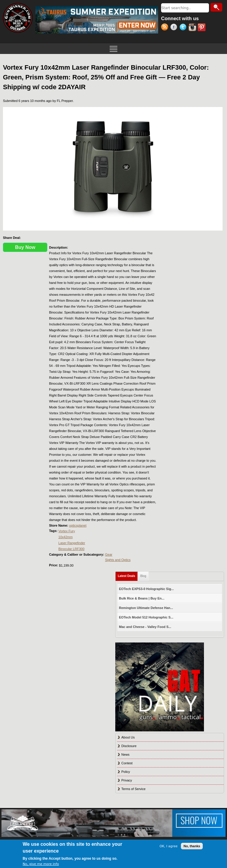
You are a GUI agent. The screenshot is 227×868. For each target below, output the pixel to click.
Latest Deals (128, 575)
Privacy (127, 780)
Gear (108, 554)
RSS (166, 28)
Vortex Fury (67, 531)
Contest (127, 763)
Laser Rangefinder (72, 543)
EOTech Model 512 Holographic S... (146, 617)
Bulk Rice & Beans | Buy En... (142, 598)
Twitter (184, 28)
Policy (126, 772)
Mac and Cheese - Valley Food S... (145, 627)
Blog (143, 576)
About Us (128, 737)
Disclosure (129, 746)
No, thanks (192, 846)
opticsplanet (78, 525)
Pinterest (202, 28)
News (126, 754)
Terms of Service (134, 789)
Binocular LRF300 (72, 549)
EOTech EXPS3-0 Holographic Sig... (147, 589)
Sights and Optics (118, 560)
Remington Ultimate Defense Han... (146, 608)
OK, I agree (169, 846)
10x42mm (66, 537)
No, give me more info (41, 864)
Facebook (175, 28)
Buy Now (25, 247)
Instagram (193, 28)
